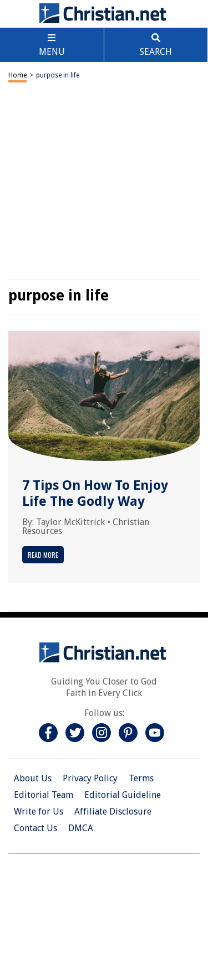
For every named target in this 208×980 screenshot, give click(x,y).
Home (17, 75)
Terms (141, 778)
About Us (33, 778)
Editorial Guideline (123, 795)
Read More (43, 555)
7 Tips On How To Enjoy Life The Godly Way (95, 493)
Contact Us (35, 828)
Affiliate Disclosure (113, 812)
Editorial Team (44, 795)
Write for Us (39, 812)
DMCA (81, 828)
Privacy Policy (90, 778)
